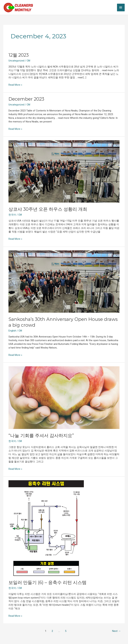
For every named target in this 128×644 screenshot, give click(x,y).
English (12, 331)
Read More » (15, 85)
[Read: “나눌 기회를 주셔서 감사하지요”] (64, 397)
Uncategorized (16, 61)
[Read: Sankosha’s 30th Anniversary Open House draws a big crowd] (64, 281)
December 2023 (26, 99)
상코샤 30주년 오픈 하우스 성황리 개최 (48, 209)
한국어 (12, 215)
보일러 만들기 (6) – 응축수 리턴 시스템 (47, 582)
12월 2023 (19, 55)
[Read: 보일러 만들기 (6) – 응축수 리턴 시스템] (46, 528)
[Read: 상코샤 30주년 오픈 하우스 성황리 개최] (64, 171)
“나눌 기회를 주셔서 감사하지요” (41, 436)
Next (116, 631)
